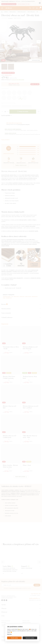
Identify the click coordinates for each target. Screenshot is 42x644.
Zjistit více (9, 634)
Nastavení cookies (30, 638)
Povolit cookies (14, 638)
